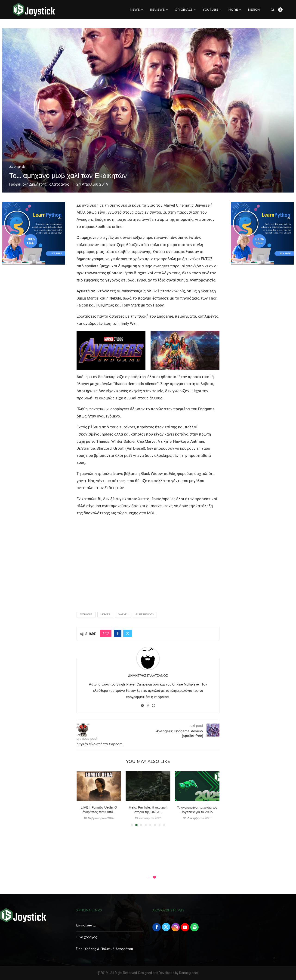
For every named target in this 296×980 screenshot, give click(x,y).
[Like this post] (107, 633)
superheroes (145, 615)
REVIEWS (157, 9)
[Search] (272, 9)
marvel (123, 615)
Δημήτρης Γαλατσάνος (49, 184)
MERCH (254, 9)
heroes (105, 615)
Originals (184, 9)
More (233, 9)
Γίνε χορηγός (87, 937)
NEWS (135, 9)
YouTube (210, 9)
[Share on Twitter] (128, 633)
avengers (86, 615)
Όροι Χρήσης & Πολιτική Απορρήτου (105, 949)
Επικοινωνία (86, 925)
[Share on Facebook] (118, 633)
